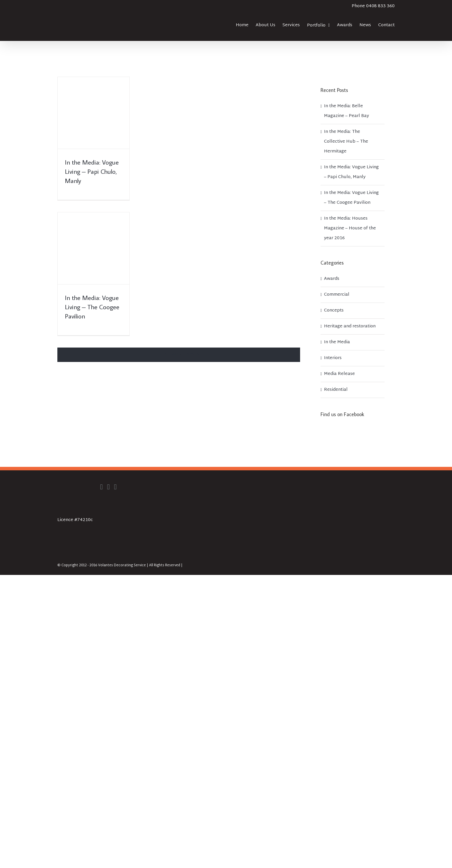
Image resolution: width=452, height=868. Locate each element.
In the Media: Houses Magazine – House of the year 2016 (350, 228)
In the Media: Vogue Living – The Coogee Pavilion (92, 307)
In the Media (337, 342)
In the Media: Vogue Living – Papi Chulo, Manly (92, 171)
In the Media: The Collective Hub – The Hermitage (346, 142)
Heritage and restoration (350, 326)
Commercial (337, 295)
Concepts (334, 311)
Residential (336, 390)
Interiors (333, 358)
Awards (332, 279)
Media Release (339, 374)
